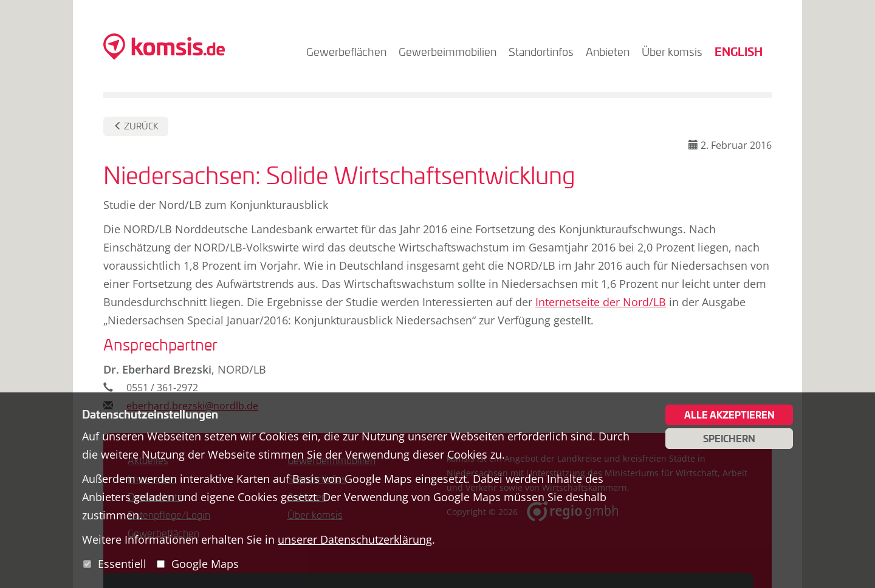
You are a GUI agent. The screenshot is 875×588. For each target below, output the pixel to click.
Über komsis (672, 52)
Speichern (729, 439)
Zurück (136, 126)
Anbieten (608, 52)
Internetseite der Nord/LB (601, 302)
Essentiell (122, 564)
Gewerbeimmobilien (448, 52)
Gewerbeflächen (346, 52)
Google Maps (205, 564)
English (739, 51)
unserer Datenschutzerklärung (355, 539)
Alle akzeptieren (729, 415)
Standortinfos (541, 52)
